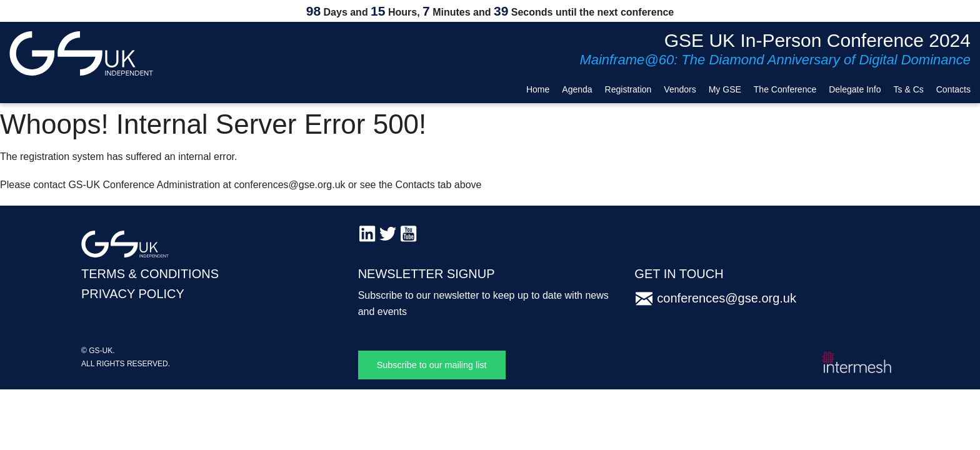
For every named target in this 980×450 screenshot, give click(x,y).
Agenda (577, 89)
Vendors (680, 89)
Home (538, 89)
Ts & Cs (909, 89)
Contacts (953, 89)
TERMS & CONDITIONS (150, 274)
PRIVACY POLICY (133, 294)
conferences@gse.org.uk (727, 298)
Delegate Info (855, 89)
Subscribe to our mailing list (432, 365)
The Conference (785, 89)
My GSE (725, 89)
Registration (628, 89)
